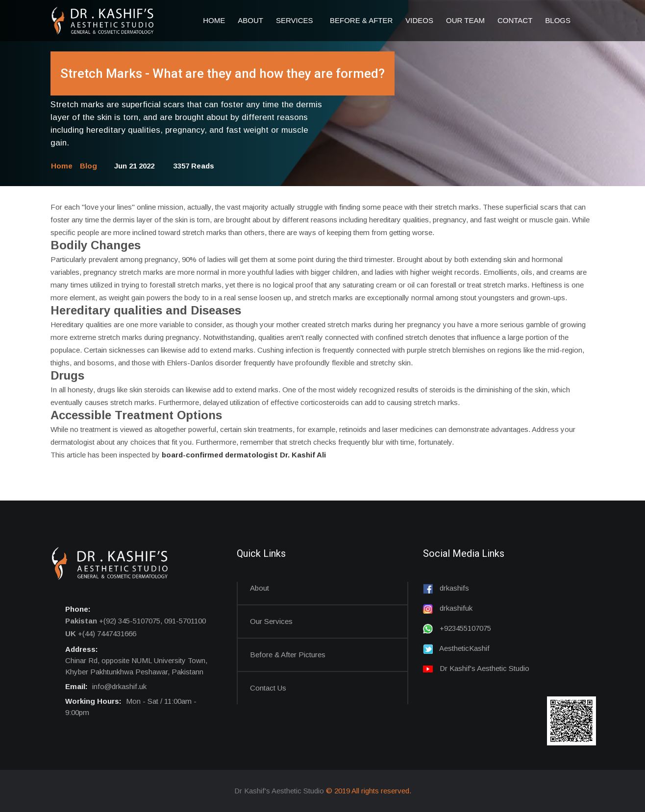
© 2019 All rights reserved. (369, 791)
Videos (419, 20)
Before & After (361, 20)
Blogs (558, 20)
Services (297, 20)
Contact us (268, 688)
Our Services (271, 621)
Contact (515, 20)
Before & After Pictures (288, 655)
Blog (88, 166)
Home (214, 20)
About (250, 20)
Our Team (465, 20)
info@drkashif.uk (119, 686)
